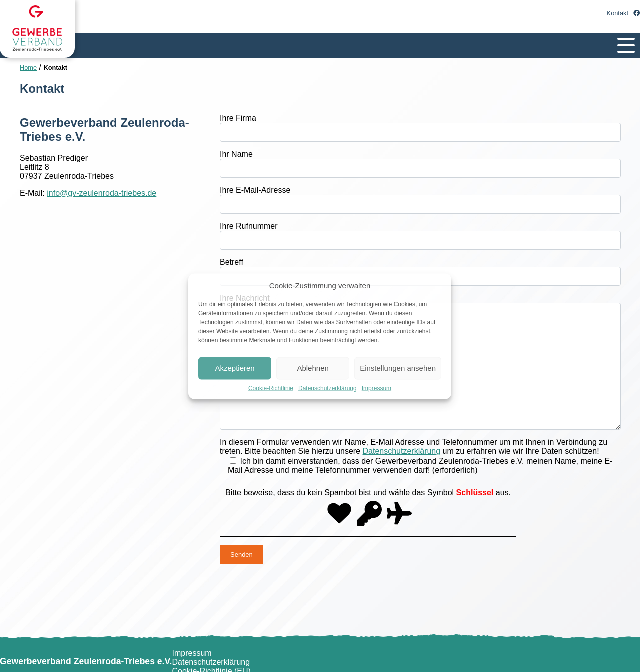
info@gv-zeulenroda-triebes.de (102, 193)
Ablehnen (313, 368)
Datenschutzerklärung (328, 388)
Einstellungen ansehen (398, 368)
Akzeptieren (235, 368)
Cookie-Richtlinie (271, 388)
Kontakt (618, 13)
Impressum (377, 388)
